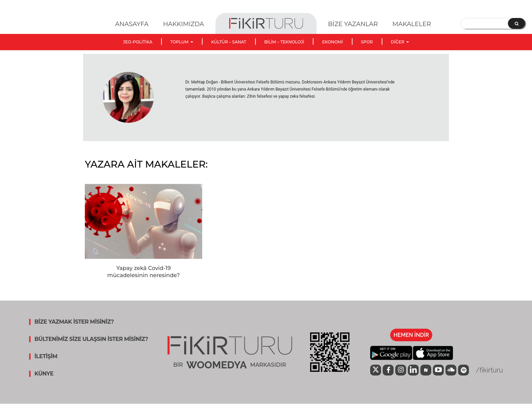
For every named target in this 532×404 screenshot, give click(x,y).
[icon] (376, 371)
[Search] (517, 23)
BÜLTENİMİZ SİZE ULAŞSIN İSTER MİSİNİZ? (91, 339)
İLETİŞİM (46, 357)
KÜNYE (44, 374)
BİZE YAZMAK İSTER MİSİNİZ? (74, 322)
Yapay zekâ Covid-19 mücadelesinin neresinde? (144, 272)
